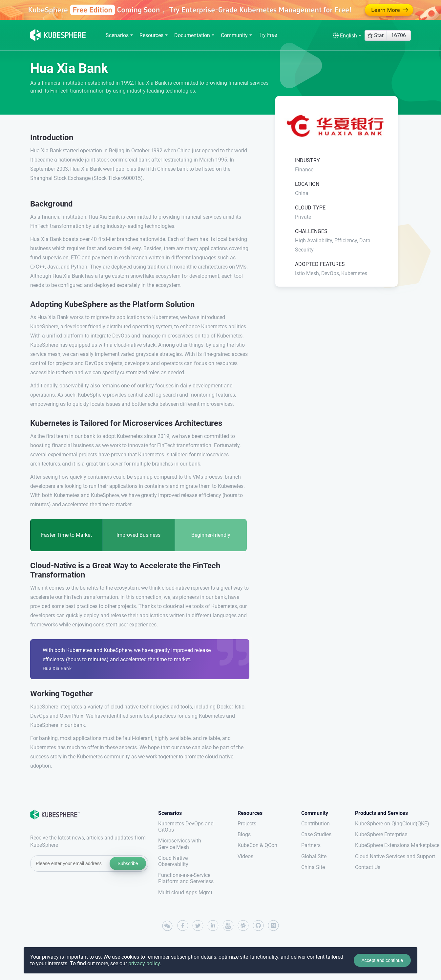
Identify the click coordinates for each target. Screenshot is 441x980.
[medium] (273, 926)
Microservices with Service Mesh (180, 844)
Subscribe (128, 863)
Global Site (314, 856)
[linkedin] (213, 926)
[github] (258, 926)
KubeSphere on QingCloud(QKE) (383, 824)
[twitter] (198, 926)
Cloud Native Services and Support (383, 856)
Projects (247, 824)
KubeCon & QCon (257, 845)
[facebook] (183, 926)
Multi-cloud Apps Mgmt (185, 893)
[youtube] (228, 926)
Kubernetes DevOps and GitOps (186, 827)
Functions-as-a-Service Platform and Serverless (186, 878)
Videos (245, 856)
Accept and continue (382, 960)
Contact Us (368, 867)
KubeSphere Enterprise (381, 834)
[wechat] (168, 926)
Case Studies (316, 834)
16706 (399, 35)
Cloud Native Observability (173, 861)
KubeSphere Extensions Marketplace (383, 845)
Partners (311, 845)
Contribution (315, 824)
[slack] (243, 926)
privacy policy (144, 963)
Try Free (268, 35)
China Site (313, 867)
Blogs (244, 834)
